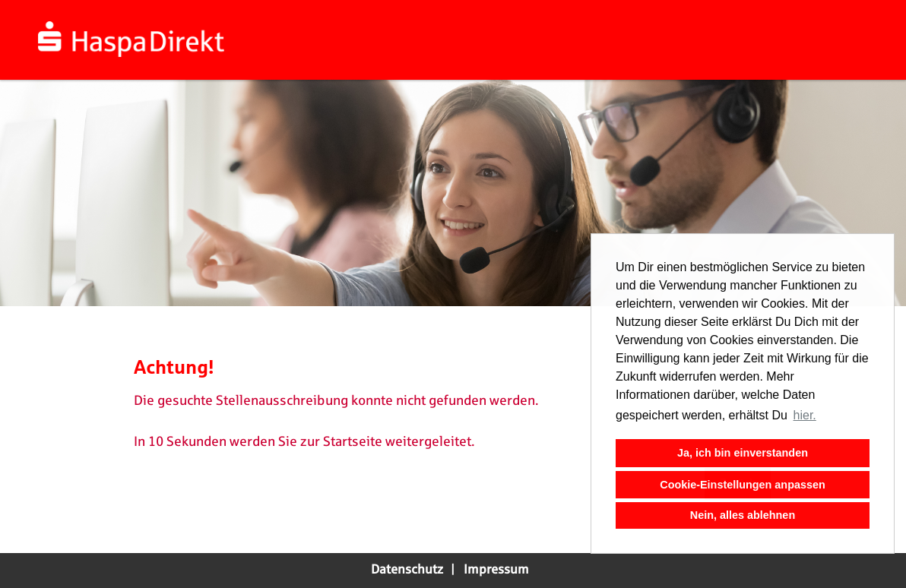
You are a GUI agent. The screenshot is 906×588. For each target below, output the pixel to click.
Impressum (496, 570)
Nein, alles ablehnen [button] (743, 515)
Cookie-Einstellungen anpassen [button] (743, 485)
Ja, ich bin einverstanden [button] (743, 453)
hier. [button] (805, 415)
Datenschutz (407, 570)
